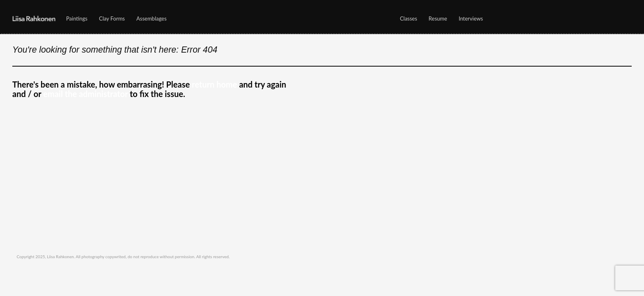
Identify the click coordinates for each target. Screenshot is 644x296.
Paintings (75, 21)
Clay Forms (112, 19)
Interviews (471, 19)
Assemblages (152, 19)
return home (214, 84)
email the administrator (85, 94)
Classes (407, 21)
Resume (438, 19)
